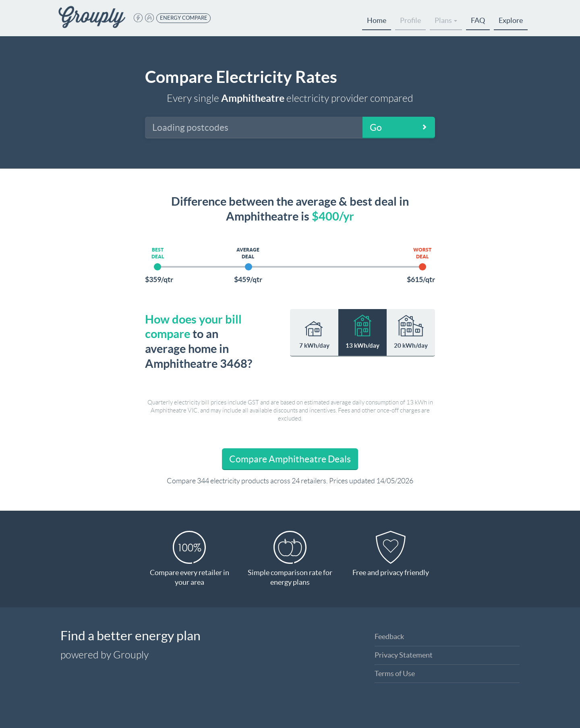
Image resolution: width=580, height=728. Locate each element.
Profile (410, 20)
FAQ (478, 20)
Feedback (389, 636)
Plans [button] (446, 20)
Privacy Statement (404, 655)
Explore (511, 20)
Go (376, 128)
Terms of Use (395, 673)
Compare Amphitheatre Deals (290, 459)
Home (377, 20)
